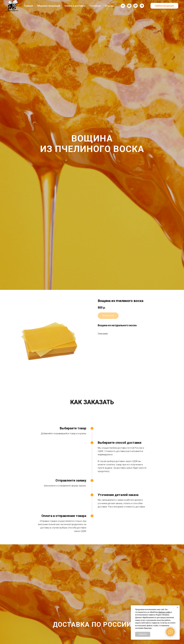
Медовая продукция (49, 6)
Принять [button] (143, 634)
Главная (29, 6)
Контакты (95, 6)
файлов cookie (164, 612)
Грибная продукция (164, 6)
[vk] (123, 6)
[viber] (136, 6)
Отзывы (109, 6)
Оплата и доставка (75, 6)
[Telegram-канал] (142, 6)
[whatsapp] (129, 6)
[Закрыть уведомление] (178, 607)
